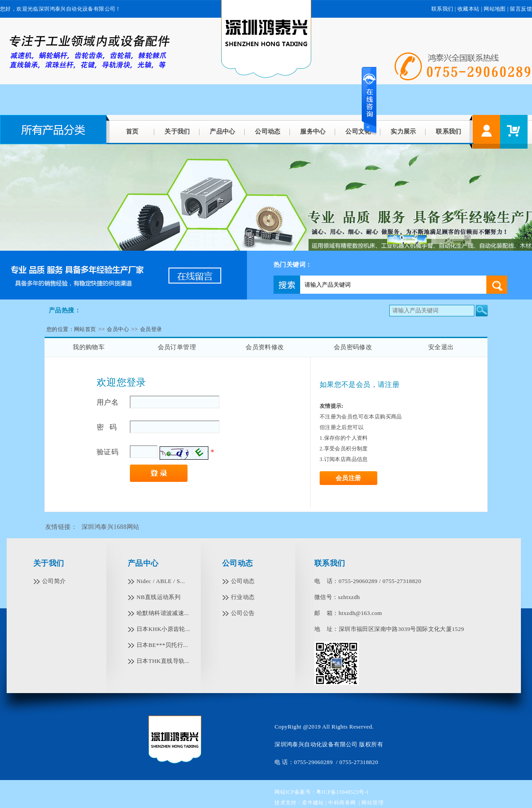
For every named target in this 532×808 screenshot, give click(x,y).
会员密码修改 (353, 347)
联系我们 (442, 9)
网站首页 (85, 329)
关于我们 (177, 132)
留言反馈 (521, 9)
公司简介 (54, 581)
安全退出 (441, 347)
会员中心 (118, 329)
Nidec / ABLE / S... (161, 581)
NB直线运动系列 (158, 597)
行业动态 (243, 597)
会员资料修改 (265, 347)
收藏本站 (469, 9)
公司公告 (243, 613)
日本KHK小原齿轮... (163, 629)
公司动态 (268, 132)
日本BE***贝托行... (162, 645)
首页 (132, 132)
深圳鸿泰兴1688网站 (110, 527)
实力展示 (403, 132)
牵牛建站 (313, 803)
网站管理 (372, 803)
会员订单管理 (177, 347)
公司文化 (358, 132)
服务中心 (313, 132)
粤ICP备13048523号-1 (342, 792)
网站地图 (495, 9)
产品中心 (223, 132)
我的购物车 (89, 347)
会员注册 (348, 478)
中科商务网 (342, 803)
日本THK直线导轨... (163, 661)
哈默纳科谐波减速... (163, 613)
